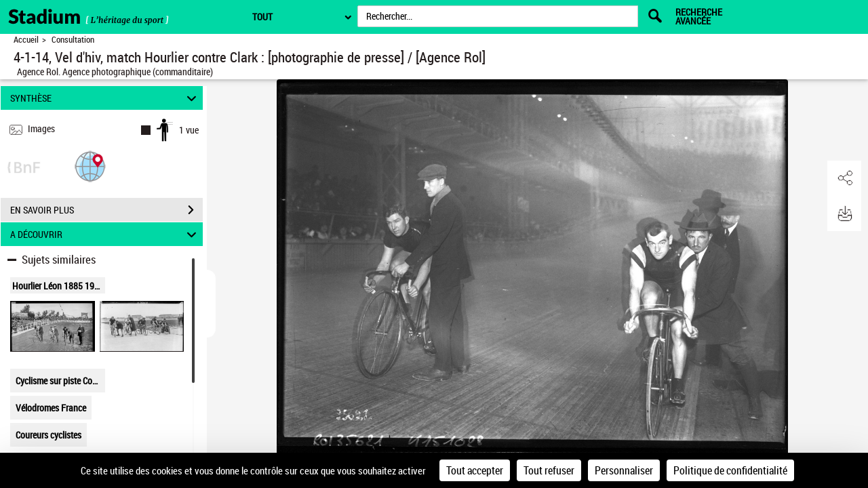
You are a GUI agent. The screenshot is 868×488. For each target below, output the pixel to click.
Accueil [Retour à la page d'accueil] (26, 40)
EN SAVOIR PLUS (106, 210)
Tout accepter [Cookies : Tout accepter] (475, 470)
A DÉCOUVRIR (105, 234)
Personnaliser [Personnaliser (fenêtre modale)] (624, 470)
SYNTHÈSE (105, 98)
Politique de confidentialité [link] (730, 470)
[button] (90, 166)
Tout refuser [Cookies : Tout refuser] (549, 470)
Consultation (73, 40)
